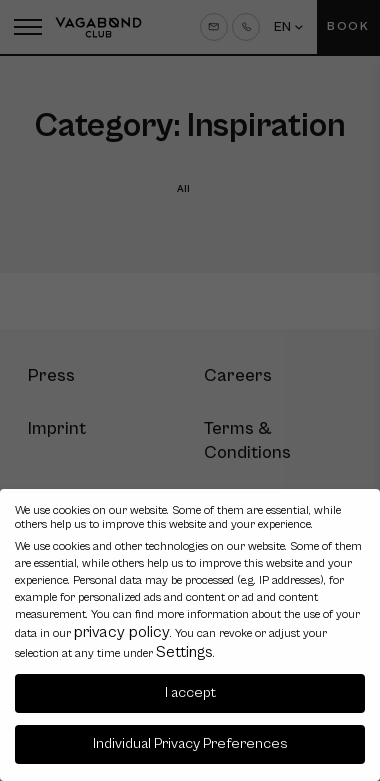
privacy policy (122, 632)
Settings (184, 652)
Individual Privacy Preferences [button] (190, 743)
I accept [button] (190, 692)
